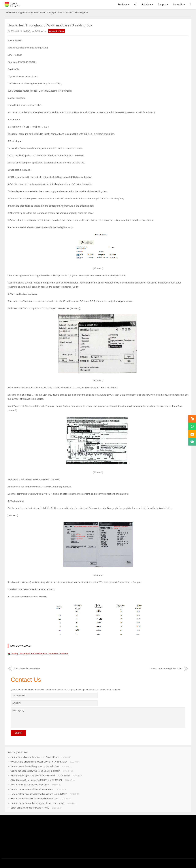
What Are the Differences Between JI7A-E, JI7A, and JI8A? (39, 762)
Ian (45, 31)
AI (135, 5)
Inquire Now (57, 31)
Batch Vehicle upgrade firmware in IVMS (30, 808)
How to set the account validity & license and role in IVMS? (39, 794)
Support (162, 5)
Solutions (146, 5)
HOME (12, 13)
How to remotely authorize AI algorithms (30, 785)
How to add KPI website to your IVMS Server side (34, 799)
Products (122, 5)
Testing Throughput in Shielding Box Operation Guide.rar (39, 654)
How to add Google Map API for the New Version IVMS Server (40, 775)
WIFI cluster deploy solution (24, 668)
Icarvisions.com (12, 5)
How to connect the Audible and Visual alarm (32, 789)
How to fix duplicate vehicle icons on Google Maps (35, 757)
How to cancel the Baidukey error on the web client (35, 766)
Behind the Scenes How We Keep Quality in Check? (36, 771)
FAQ (30, 13)
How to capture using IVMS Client (169, 668)
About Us (178, 5)
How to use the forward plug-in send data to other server (37, 803)
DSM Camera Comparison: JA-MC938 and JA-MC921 (36, 780)
